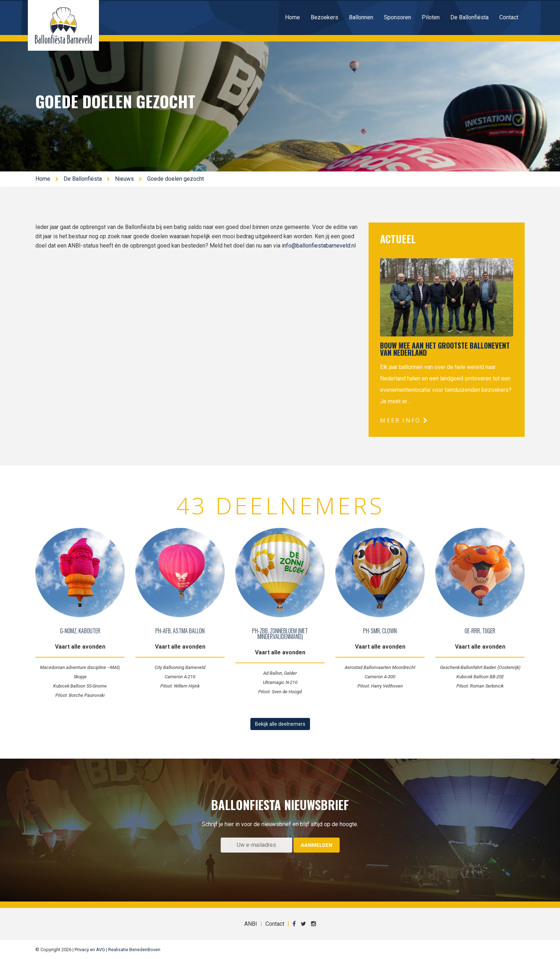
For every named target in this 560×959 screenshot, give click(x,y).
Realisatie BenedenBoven (134, 950)
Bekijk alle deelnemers (280, 724)
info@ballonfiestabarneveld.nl (319, 246)
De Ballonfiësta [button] (469, 17)
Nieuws (124, 179)
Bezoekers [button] (324, 17)
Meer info (404, 420)
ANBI (251, 924)
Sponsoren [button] (397, 17)
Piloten (431, 17)
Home (292, 17)
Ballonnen (361, 17)
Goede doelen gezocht (176, 179)
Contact (509, 17)
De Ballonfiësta (83, 179)
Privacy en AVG (90, 950)
